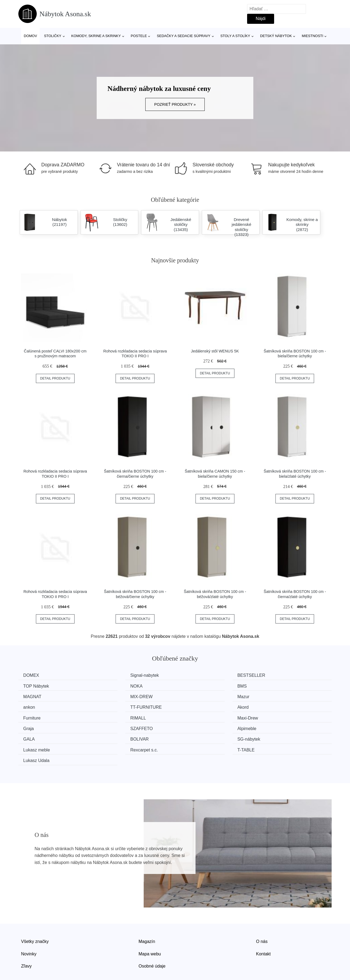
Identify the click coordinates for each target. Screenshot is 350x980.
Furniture (34, 706)
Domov (30, 36)
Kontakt (263, 929)
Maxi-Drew (196, 706)
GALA (192, 716)
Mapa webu (150, 929)
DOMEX (33, 675)
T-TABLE (275, 726)
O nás (262, 917)
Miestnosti (312, 36)
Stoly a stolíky (235, 36)
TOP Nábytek (279, 675)
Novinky (29, 929)
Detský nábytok (276, 36)
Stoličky (53, 36)
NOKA (31, 686)
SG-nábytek (36, 726)
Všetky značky (35, 917)
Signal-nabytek (120, 675)
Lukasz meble (119, 726)
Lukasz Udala (38, 736)
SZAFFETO (36, 716)
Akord (272, 696)
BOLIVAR (275, 716)
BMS (110, 686)
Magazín (147, 917)
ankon (112, 696)
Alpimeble (115, 716)
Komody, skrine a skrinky (96, 36)
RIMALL (113, 706)
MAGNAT (195, 686)
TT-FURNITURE (201, 696)
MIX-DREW (277, 686)
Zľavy (26, 942)
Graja (272, 706)
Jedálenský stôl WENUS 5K (215, 351)
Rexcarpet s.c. (200, 726)
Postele (139, 36)
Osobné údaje (152, 942)
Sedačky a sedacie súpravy (184, 36)
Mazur (31, 696)
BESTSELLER (200, 675)
